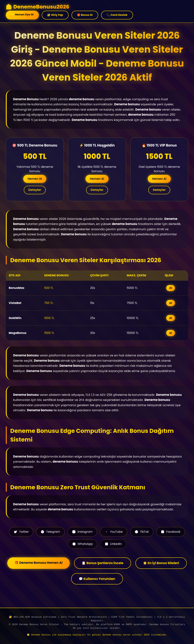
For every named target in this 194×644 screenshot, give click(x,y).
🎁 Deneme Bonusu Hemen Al (38, 563)
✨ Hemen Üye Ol (22, 15)
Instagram (82, 532)
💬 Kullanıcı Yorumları (97, 579)
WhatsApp (82, 544)
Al (171, 288)
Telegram (50, 532)
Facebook (171, 532)
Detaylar (35, 190)
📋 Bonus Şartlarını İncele (102, 563)
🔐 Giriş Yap (55, 15)
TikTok (142, 532)
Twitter (21, 532)
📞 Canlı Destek (117, 15)
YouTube (114, 532)
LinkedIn (113, 544)
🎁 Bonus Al (85, 15)
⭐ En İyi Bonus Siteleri (161, 563)
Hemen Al (35, 179)
